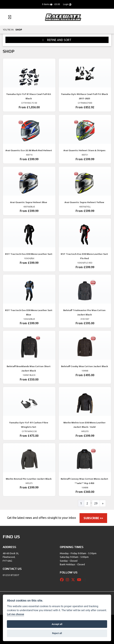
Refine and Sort (57, 40)
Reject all (57, 633)
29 (96, 503)
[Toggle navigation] (8, 17)
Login (68, 4)
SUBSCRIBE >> (93, 518)
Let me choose (15, 614)
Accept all (57, 624)
